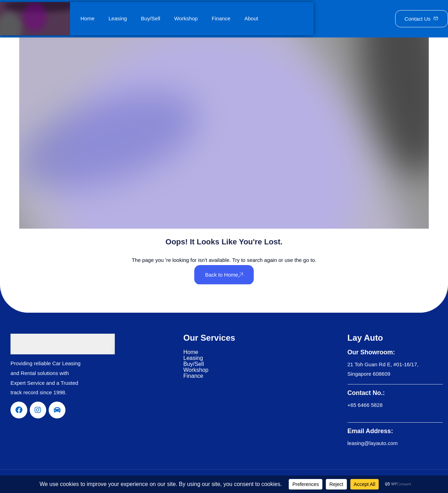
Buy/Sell (151, 18)
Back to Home (224, 275)
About (251, 18)
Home (87, 18)
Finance (221, 18)
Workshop (186, 18)
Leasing (118, 18)
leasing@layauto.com (373, 443)
